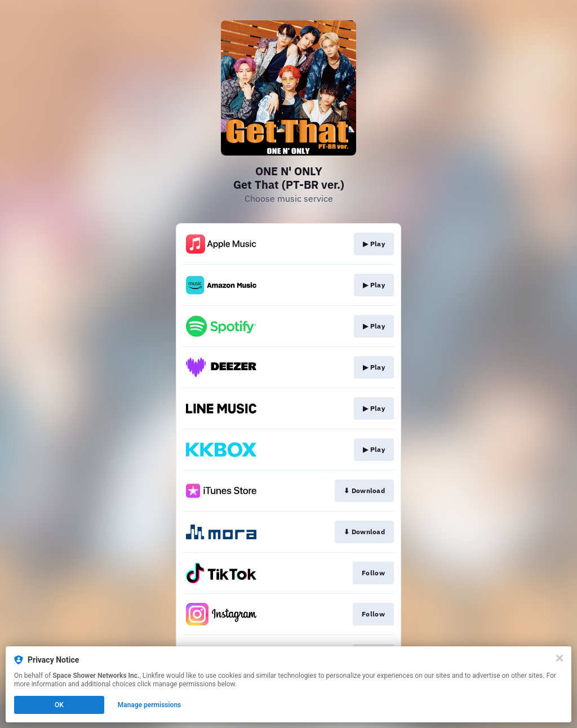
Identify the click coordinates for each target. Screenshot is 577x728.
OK (59, 705)
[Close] (560, 658)
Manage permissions (150, 705)
